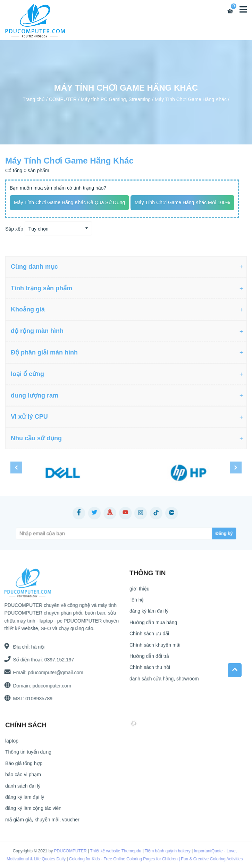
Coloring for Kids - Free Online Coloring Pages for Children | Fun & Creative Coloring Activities (151, 859)
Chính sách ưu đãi (149, 636)
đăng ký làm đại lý (149, 614)
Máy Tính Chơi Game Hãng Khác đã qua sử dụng (69, 202)
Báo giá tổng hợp (24, 766)
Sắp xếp (14, 229)
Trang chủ (34, 99)
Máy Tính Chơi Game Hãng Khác (191, 99)
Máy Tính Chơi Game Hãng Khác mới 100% (182, 202)
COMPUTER (63, 99)
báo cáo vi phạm (23, 777)
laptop (12, 743)
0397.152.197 (57, 660)
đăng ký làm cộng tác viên (33, 811)
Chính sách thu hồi (150, 670)
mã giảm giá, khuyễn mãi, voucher (42, 822)
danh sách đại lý (23, 788)
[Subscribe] (195, 534)
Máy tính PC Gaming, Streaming (116, 99)
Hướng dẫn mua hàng (153, 625)
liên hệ (137, 602)
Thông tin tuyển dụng (28, 755)
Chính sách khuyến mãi (155, 648)
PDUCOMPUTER (66, 851)
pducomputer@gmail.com (53, 673)
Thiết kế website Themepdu (111, 851)
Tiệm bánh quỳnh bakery (163, 851)
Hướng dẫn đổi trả (149, 659)
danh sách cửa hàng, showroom (164, 681)
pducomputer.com (49, 686)
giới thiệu (139, 591)
